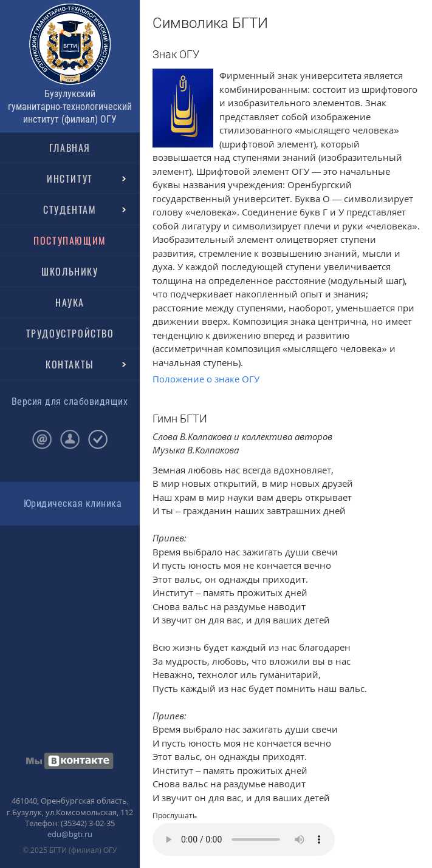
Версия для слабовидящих (70, 402)
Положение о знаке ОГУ (206, 379)
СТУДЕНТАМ (70, 209)
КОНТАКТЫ (70, 364)
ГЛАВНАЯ (70, 147)
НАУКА (70, 302)
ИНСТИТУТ (70, 178)
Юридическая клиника (73, 504)
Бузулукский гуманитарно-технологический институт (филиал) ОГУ (70, 107)
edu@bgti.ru (70, 834)
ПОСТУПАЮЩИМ (70, 240)
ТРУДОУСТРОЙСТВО (70, 333)
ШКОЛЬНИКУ (70, 271)
